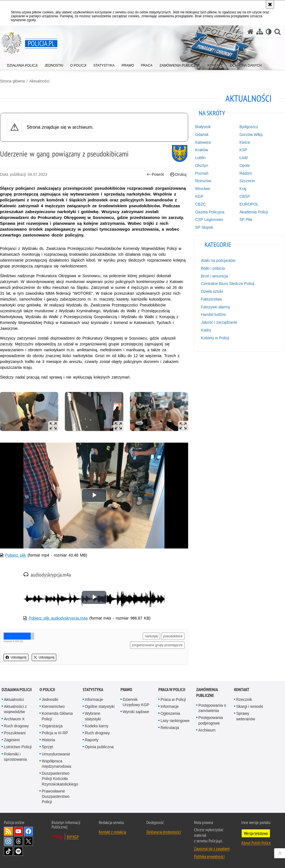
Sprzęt (47, 747)
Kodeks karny (97, 726)
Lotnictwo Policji (18, 747)
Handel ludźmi (213, 314)
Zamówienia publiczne (207, 693)
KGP (199, 196)
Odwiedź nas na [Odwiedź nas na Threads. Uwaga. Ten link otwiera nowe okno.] (18, 841)
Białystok (203, 127)
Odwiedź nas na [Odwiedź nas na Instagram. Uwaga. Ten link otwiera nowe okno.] (8, 841)
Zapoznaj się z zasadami (212, 849)
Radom (246, 173)
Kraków (202, 150)
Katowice (203, 142)
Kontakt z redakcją (112, 832)
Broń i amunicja (214, 276)
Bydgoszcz (249, 127)
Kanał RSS (8, 831)
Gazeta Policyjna (210, 212)
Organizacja (52, 726)
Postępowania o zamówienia (212, 708)
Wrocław (202, 189)
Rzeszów (203, 181)
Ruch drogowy (16, 726)
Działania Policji (17, 690)
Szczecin (247, 181)
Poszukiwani (15, 733)
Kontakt (242, 690)
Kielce (245, 142)
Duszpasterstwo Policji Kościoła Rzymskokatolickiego (60, 779)
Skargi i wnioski (250, 706)
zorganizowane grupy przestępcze (157, 645)
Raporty (92, 740)
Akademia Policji (254, 212)
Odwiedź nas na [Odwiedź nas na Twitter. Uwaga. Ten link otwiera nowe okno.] (28, 841)
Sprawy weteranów (246, 716)
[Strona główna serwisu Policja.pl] (250, 32)
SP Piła (246, 220)
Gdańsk (202, 135)
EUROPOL (249, 204)
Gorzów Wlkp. (251, 135)
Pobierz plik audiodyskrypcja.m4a (58, 618)
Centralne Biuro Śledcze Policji (228, 284)
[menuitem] (22, 64)
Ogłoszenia (170, 713)
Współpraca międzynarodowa (56, 764)
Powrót (155, 175)
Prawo (126, 690)
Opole (245, 165)
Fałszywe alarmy (215, 307)
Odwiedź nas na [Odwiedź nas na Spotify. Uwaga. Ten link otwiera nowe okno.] (18, 851)
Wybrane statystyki (93, 716)
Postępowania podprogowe (211, 720)
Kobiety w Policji (215, 338)
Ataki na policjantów (218, 260)
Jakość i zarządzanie (219, 322)
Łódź (244, 158)
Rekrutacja (170, 728)
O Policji (47, 690)
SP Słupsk (204, 227)
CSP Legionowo (209, 220)
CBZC (200, 204)
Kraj (243, 189)
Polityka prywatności (209, 856)
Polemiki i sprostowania (15, 757)
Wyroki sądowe (136, 712)
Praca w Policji (172, 690)
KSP (243, 150)
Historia (48, 740)
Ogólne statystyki (100, 706)
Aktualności (39, 81)
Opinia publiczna (99, 747)
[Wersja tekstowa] (269, 32)
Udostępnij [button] (16, 657)
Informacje (94, 699)
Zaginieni (12, 740)
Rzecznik (244, 699)
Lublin (200, 158)
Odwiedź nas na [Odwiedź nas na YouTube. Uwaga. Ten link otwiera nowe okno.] (18, 831)
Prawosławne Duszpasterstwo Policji (56, 796)
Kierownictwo (53, 706)
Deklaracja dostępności (164, 832)
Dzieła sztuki (212, 291)
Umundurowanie (56, 754)
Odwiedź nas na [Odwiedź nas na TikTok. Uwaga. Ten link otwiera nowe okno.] (8, 851)
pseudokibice (173, 636)
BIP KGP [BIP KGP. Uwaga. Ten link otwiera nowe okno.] (73, 837)
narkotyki (151, 636)
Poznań (202, 173)
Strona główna (13, 81)
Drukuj (178, 175)
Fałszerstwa (211, 299)
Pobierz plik (15, 555)
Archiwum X (14, 719)
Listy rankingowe (175, 721)
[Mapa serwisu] (260, 32)
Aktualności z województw (15, 709)
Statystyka (93, 690)
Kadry (206, 330)
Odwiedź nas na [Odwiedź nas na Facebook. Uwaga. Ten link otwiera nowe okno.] (28, 831)
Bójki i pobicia (213, 268)
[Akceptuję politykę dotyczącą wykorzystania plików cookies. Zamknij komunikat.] (270, 4)
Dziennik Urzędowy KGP (136, 702)
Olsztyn (202, 165)
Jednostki (50, 699)
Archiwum (207, 730)
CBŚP (245, 196)
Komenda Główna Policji (57, 716)
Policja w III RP (55, 733)
